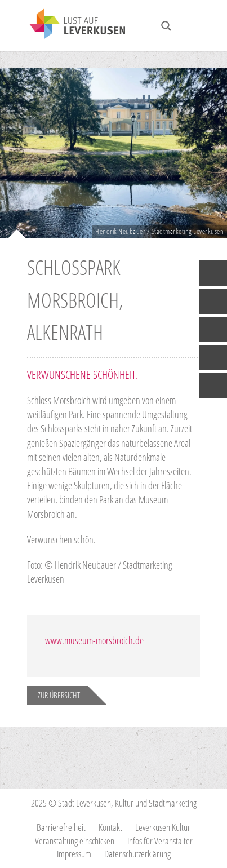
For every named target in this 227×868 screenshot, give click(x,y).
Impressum (74, 854)
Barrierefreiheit (61, 827)
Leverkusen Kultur (163, 827)
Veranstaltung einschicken (75, 841)
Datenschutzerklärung (137, 854)
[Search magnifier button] (166, 26)
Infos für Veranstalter (160, 841)
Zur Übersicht (59, 695)
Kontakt (110, 827)
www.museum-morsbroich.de (94, 640)
